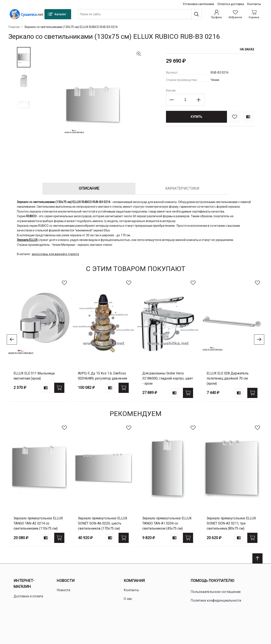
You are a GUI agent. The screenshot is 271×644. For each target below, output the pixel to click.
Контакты (254, 4)
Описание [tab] (89, 188)
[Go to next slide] (259, 339)
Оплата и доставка (231, 4)
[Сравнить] (248, 117)
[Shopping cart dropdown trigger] (254, 14)
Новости (66, 581)
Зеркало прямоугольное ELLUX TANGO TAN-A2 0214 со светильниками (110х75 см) (38, 523)
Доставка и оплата (28, 596)
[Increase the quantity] (199, 100)
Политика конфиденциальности (216, 600)
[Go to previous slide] (12, 339)
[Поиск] (196, 14)
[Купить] (196, 117)
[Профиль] (216, 14)
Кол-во (171, 90)
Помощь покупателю (212, 581)
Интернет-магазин (24, 584)
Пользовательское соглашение (216, 592)
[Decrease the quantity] (172, 100)
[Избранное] (235, 14)
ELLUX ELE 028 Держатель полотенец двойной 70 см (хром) (228, 378)
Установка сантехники (198, 4)
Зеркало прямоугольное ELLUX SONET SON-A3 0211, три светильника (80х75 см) (231, 523)
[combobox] (140, 14)
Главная (14, 27)
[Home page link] (26, 14)
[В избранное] (235, 117)
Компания (134, 581)
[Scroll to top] (257, 558)
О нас (128, 599)
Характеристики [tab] (182, 188)
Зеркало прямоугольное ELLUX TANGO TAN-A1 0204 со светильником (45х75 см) (167, 523)
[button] (24, 57)
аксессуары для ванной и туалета (55, 254)
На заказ (247, 49)
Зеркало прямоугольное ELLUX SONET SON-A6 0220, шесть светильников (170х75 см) (103, 523)
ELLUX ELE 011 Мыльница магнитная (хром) (34, 376)
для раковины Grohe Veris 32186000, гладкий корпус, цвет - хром (168, 378)
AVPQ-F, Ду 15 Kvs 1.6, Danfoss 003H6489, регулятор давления (102, 376)
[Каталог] (58, 14)
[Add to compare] (46, 388)
